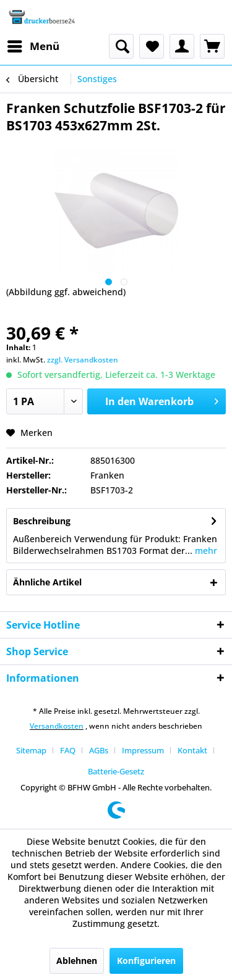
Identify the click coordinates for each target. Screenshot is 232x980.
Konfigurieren (146, 961)
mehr (205, 551)
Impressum (143, 750)
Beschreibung (42, 521)
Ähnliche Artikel (47, 582)
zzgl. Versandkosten (83, 360)
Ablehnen (77, 961)
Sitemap (31, 750)
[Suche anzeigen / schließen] (121, 46)
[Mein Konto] (182, 46)
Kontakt (192, 750)
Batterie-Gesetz (116, 771)
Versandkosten (57, 726)
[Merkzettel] (152, 46)
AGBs (99, 750)
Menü (33, 45)
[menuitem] (33, 46)
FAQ (68, 750)
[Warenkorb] (212, 46)
